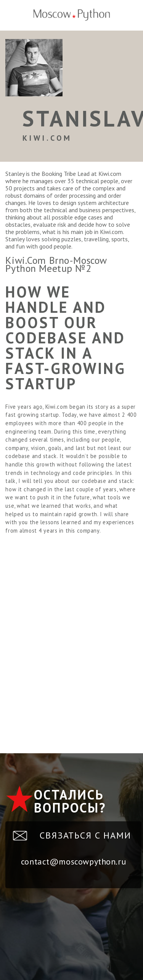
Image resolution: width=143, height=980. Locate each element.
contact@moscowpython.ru (73, 861)
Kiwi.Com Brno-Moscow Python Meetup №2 (56, 264)
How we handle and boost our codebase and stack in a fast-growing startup (66, 338)
